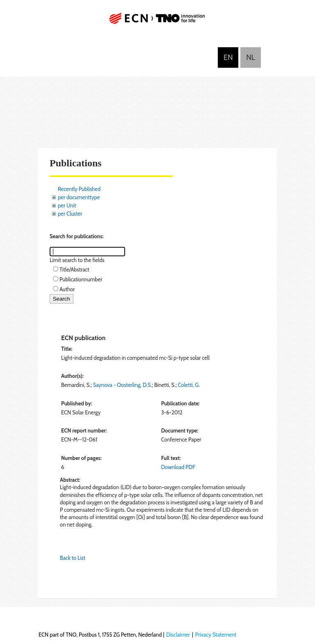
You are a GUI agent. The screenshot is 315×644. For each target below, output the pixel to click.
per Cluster (70, 214)
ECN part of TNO (157, 22)
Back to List (73, 558)
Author (67, 289)
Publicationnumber (81, 279)
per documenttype (79, 197)
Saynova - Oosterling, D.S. (122, 385)
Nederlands (251, 57)
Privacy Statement (216, 635)
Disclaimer (178, 635)
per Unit (67, 205)
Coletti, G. (189, 385)
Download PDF (178, 467)
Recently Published (79, 189)
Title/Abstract (74, 269)
